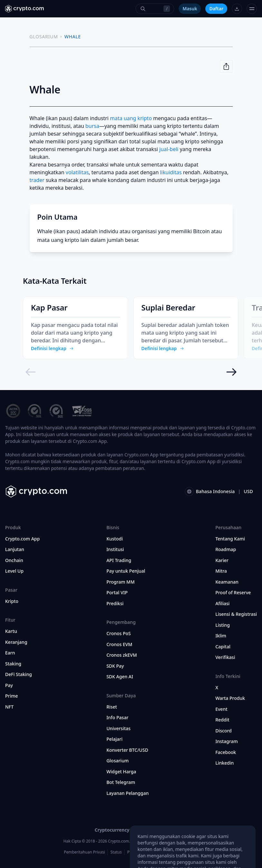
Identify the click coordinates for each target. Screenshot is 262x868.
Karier (222, 560)
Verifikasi (225, 657)
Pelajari (115, 739)
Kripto (12, 601)
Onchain (14, 560)
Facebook (226, 752)
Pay (9, 685)
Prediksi (115, 604)
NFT (9, 707)
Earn (10, 653)
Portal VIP (117, 593)
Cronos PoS (119, 634)
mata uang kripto (131, 118)
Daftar (216, 9)
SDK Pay (115, 666)
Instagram (227, 741)
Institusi (115, 549)
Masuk (190, 9)
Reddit (222, 720)
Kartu (11, 631)
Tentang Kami (230, 539)
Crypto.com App (22, 539)
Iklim (221, 636)
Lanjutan (15, 549)
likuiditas (171, 172)
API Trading (119, 560)
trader (37, 180)
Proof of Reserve (233, 593)
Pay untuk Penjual (126, 571)
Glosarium (118, 761)
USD (248, 491)
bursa (92, 126)
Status (116, 852)
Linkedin (225, 763)
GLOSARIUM (44, 37)
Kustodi (115, 539)
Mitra (221, 571)
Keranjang (16, 642)
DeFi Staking (19, 674)
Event (221, 709)
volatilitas (77, 172)
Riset (112, 707)
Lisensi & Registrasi (236, 614)
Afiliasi (222, 604)
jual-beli (169, 149)
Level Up (14, 571)
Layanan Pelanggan (128, 793)
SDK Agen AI (120, 677)
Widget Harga (121, 772)
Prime (12, 696)
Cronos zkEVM (122, 655)
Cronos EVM (119, 644)
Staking (13, 664)
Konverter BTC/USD (127, 750)
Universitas (119, 729)
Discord (224, 731)
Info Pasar (117, 718)
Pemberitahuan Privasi (84, 852)
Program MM (121, 582)
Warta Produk (230, 698)
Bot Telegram (121, 782)
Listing (223, 625)
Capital (223, 647)
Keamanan (227, 582)
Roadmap (226, 549)
